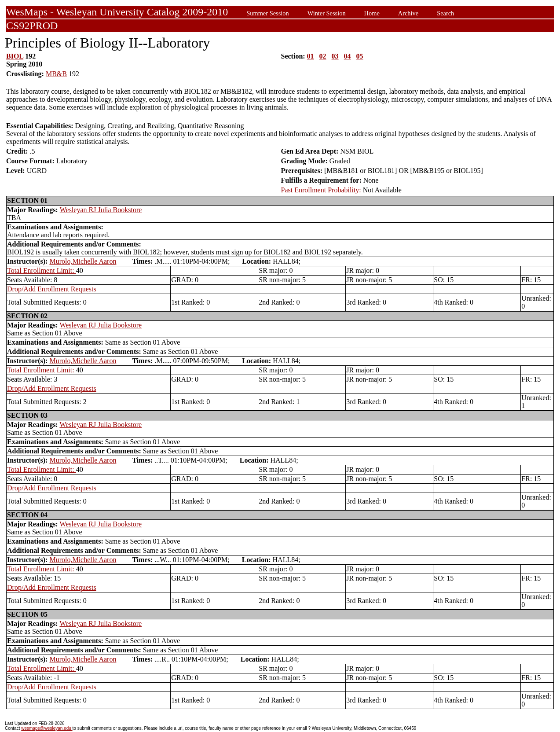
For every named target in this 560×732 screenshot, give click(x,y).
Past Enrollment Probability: (321, 190)
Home (372, 13)
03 (335, 56)
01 (311, 56)
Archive (408, 13)
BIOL (15, 56)
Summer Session (267, 13)
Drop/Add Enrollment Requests (52, 289)
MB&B (56, 74)
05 (360, 56)
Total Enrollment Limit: (42, 270)
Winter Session (327, 13)
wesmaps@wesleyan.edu (47, 728)
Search (445, 13)
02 (323, 56)
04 (348, 56)
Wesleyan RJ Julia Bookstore (101, 210)
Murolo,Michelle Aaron (83, 261)
